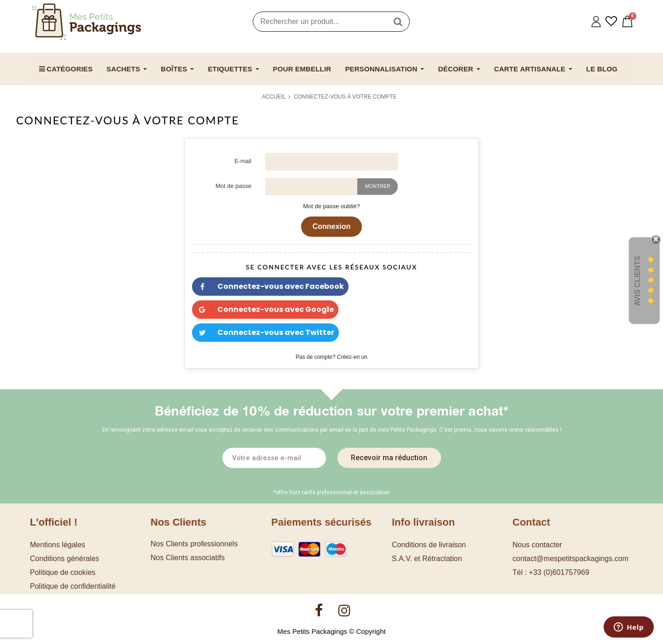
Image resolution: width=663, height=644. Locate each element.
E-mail (243, 161)
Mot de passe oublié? (331, 206)
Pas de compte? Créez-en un (331, 357)
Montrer (378, 186)
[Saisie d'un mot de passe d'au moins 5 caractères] (311, 187)
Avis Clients (637, 281)
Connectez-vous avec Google (263, 309)
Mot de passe (233, 186)
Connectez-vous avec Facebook (268, 286)
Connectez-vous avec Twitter (263, 332)
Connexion (332, 226)
